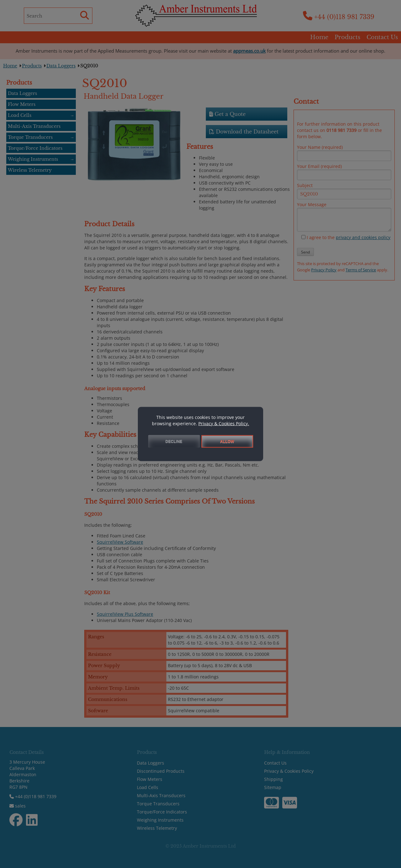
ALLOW (227, 442)
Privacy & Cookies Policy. (224, 424)
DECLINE (174, 442)
